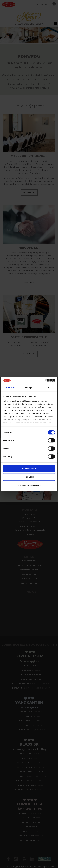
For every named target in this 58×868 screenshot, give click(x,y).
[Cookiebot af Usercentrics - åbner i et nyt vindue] (44, 380)
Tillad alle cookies (29, 468)
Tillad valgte (29, 477)
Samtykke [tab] (10, 388)
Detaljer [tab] (29, 388)
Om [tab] (48, 388)
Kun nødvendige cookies (29, 485)
